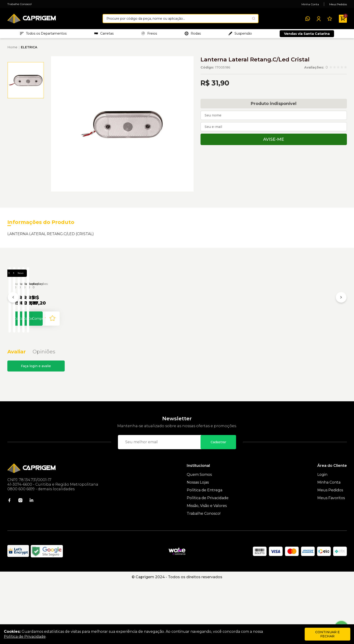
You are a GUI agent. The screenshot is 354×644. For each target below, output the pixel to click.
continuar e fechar (328, 634)
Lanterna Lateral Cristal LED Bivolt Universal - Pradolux (40, 342)
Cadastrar (218, 504)
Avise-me (274, 142)
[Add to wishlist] (61, 375)
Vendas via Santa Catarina (307, 35)
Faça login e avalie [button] (36, 427)
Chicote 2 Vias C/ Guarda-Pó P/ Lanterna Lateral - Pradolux (243, 342)
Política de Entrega (205, 552)
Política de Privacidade (208, 559)
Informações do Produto (41, 224)
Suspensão (240, 35)
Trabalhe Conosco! (20, 4)
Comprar (36, 375)
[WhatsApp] (308, 19)
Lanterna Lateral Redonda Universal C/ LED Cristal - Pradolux (106, 342)
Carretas (104, 35)
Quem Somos (199, 536)
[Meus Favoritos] (330, 19)
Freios (149, 35)
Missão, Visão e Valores (207, 567)
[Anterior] (13, 330)
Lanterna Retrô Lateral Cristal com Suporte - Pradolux (175, 342)
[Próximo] (341, 330)
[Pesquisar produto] (254, 18)
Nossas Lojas (198, 544)
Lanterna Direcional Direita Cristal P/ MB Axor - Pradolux (313, 342)
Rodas (193, 35)
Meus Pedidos (338, 4)
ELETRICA (29, 50)
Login (322, 536)
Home (12, 50)
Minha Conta (310, 4)
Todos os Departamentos (43, 35)
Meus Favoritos (331, 559)
